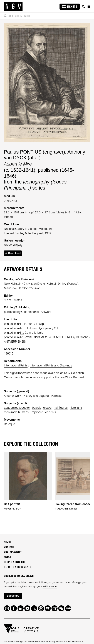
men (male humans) (17, 412)
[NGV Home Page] (13, 6)
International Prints (16, 366)
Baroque (9, 424)
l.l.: (22, 324)
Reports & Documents (18, 567)
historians (76, 408)
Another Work (13, 396)
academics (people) (17, 408)
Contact (9, 547)
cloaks (47, 408)
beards (37, 408)
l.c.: (22, 337)
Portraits (56, 396)
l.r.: (22, 333)
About (8, 542)
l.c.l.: (23, 328)
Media (7, 557)
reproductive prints (44, 412)
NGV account (50, 587)
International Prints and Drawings (51, 366)
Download (13, 253)
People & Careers (15, 562)
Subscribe (13, 596)
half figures (61, 408)
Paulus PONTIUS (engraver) (34, 152)
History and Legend (36, 396)
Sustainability (13, 552)
